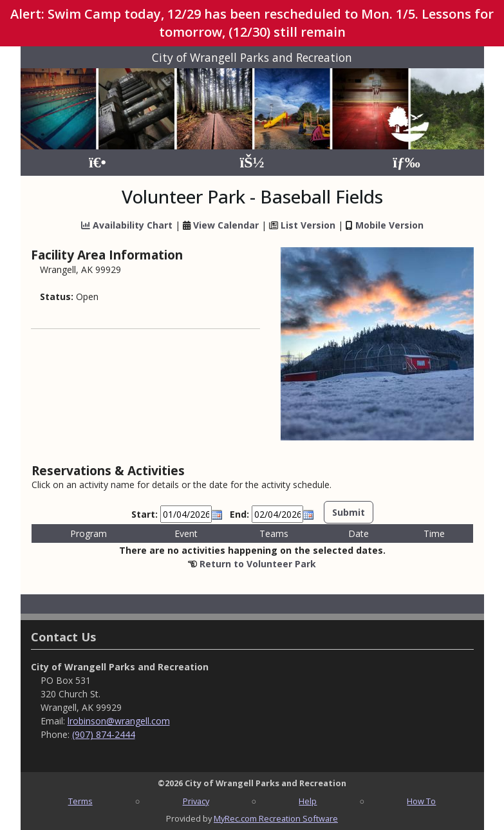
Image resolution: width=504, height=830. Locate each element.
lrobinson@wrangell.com (119, 721)
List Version (308, 225)
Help (308, 801)
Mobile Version (389, 225)
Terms (80, 801)
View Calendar (226, 225)
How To (421, 801)
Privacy (196, 801)
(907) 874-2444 (104, 734)
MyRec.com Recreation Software (276, 818)
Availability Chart (127, 225)
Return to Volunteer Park (258, 564)
